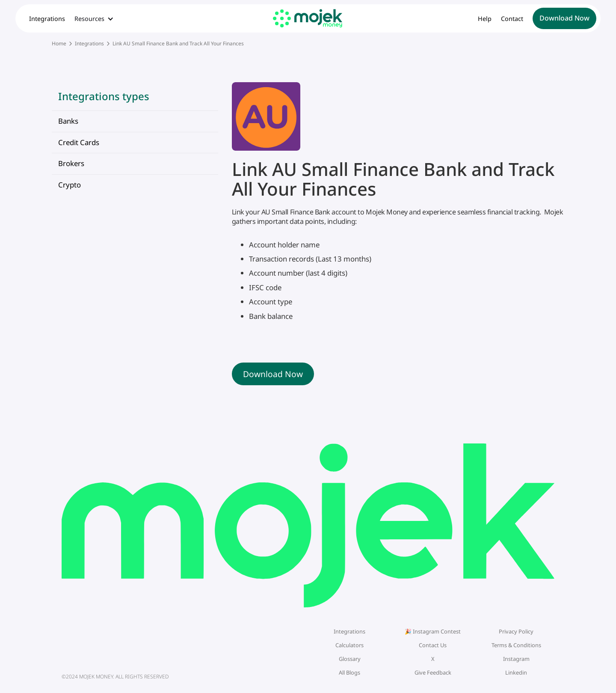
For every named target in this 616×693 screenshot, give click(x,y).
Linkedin (516, 672)
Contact (512, 19)
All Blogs (349, 672)
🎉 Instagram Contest (433, 631)
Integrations (47, 19)
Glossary (350, 659)
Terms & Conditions (516, 645)
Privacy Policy (516, 631)
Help (485, 19)
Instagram (516, 659)
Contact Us (433, 645)
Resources (89, 19)
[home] (308, 18)
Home (59, 43)
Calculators (349, 645)
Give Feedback (433, 672)
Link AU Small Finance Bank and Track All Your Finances (178, 43)
